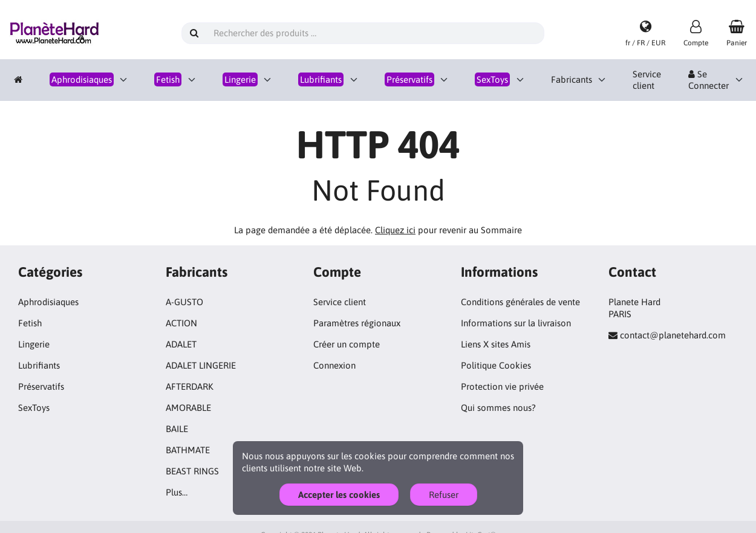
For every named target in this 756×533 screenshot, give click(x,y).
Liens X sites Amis (496, 344)
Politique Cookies (496, 365)
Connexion (334, 365)
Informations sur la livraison (516, 323)
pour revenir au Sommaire (448, 230)
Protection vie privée (502, 386)
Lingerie (34, 344)
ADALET (181, 344)
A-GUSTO (184, 302)
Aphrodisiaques (48, 302)
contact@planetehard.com (673, 335)
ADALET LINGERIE (201, 365)
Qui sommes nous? (498, 408)
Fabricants (572, 79)
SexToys (34, 408)
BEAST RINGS (192, 471)
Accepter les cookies (339, 495)
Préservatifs (41, 386)
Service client (647, 80)
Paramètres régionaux (357, 323)
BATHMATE (188, 450)
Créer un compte (347, 344)
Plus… (177, 492)
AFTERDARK (190, 386)
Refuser (444, 495)
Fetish (30, 323)
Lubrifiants (39, 365)
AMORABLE (188, 408)
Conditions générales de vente (520, 302)
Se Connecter (709, 80)
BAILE (177, 429)
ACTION (181, 323)
